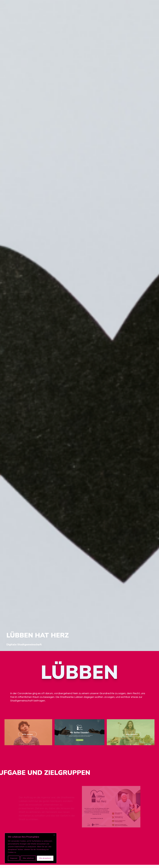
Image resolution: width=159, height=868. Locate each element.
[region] (31, 848)
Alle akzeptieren (45, 858)
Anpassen (14, 858)
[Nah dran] (54, 835)
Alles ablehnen (28, 858)
